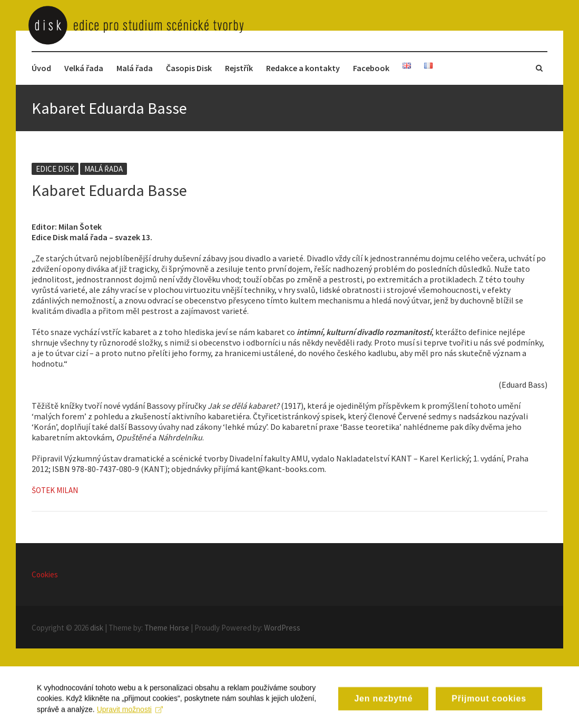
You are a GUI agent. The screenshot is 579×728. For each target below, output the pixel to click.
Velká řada (84, 68)
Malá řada (135, 68)
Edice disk (55, 169)
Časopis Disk (189, 68)
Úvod (41, 68)
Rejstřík (239, 68)
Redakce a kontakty (303, 68)
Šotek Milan (55, 490)
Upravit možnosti (130, 715)
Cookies (45, 574)
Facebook (371, 68)
